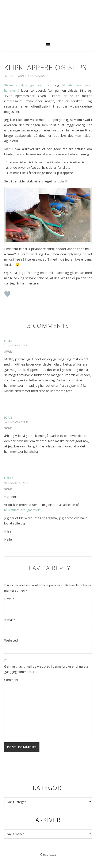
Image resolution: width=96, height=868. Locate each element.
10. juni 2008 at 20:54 (16, 483)
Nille (8, 341)
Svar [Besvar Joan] (8, 428)
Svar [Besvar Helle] (8, 489)
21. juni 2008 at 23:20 (16, 345)
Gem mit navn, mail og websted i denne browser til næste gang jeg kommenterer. (46, 669)
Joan (8, 417)
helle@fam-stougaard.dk (22, 510)
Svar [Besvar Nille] (8, 351)
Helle (9, 478)
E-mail (10, 620)
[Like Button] (7, 294)
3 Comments (36, 76)
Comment (11, 680)
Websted (11, 640)
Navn (9, 599)
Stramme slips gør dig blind (28, 85)
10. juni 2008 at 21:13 (16, 422)
